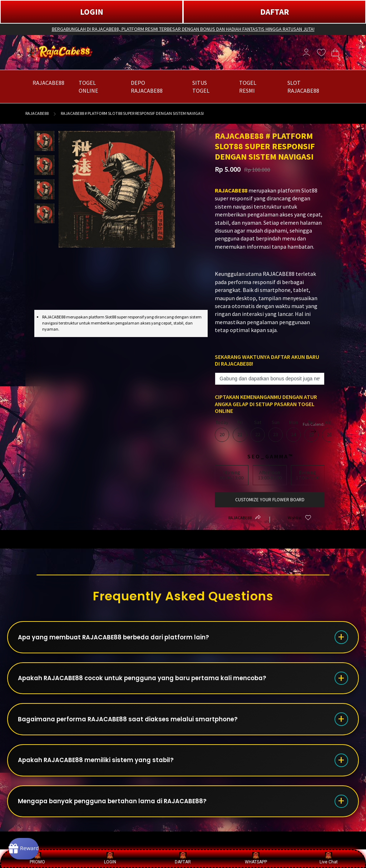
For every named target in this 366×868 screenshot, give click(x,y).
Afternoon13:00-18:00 (270, 475)
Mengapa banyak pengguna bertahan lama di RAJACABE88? (122, 818)
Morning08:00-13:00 (232, 475)
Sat (258, 431)
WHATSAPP (256, 858)
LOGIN (92, 12)
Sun (276, 431)
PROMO (37, 858)
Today (222, 431)
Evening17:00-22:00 (308, 475)
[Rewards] (33, 847)
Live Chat (329, 858)
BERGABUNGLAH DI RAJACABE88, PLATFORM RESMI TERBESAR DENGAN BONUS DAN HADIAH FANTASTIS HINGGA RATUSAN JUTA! (183, 29)
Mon (293, 431)
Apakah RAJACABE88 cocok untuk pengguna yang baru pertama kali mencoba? (154, 684)
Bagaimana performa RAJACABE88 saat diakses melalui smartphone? (138, 729)
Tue (311, 431)
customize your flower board (270, 500)
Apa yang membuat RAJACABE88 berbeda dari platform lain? (123, 639)
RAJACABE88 (37, 113)
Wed (329, 431)
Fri (240, 431)
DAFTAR (275, 12)
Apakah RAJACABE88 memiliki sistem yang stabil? (104, 773)
